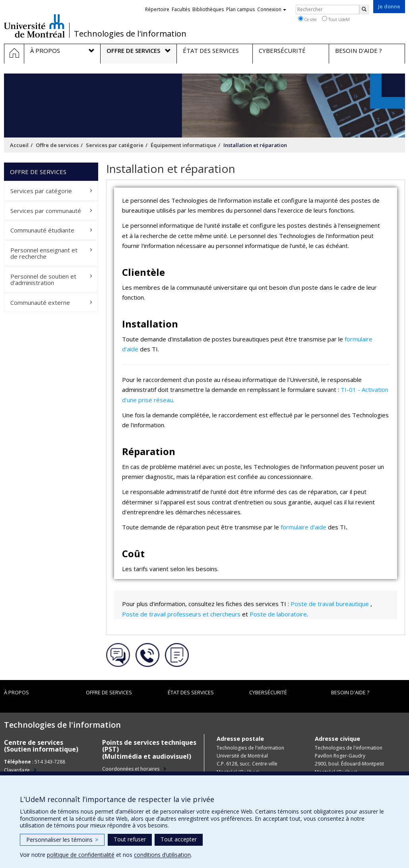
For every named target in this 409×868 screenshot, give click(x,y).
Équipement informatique (183, 145)
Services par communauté (46, 211)
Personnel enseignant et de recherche (44, 253)
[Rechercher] (364, 10)
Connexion (272, 9)
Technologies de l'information (130, 34)
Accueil (19, 145)
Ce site (307, 19)
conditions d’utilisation (162, 855)
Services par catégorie (115, 145)
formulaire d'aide (303, 527)
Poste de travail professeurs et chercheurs (181, 614)
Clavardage (17, 770)
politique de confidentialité (81, 855)
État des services (191, 692)
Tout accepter (179, 839)
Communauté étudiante (42, 230)
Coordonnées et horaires (131, 769)
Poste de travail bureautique (330, 604)
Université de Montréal (34, 26)
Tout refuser (130, 839)
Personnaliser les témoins (62, 840)
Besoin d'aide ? (350, 692)
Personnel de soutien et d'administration (43, 280)
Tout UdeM (336, 19)
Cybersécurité (268, 692)
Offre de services (57, 145)
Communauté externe (40, 302)
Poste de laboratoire (278, 614)
